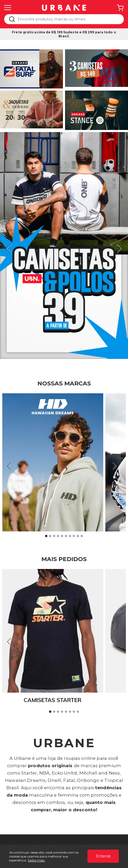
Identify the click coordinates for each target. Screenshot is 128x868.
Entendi (103, 856)
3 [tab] (54, 536)
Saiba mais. (36, 860)
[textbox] (68, 19)
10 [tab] (82, 536)
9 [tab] (78, 536)
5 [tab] (62, 536)
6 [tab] (66, 536)
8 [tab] (74, 536)
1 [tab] (46, 536)
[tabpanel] (64, 245)
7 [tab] (70, 536)
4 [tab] (58, 536)
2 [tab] (50, 536)
